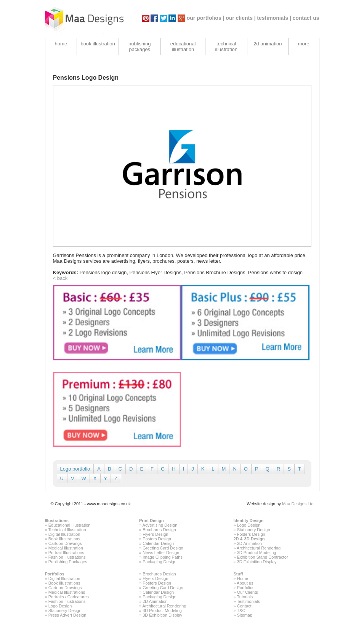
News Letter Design (161, 553)
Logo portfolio (75, 469)
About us (245, 583)
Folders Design (251, 534)
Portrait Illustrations (66, 553)
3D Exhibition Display (257, 562)
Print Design (152, 521)
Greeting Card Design (163, 548)
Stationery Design (254, 530)
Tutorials (245, 597)
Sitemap (245, 615)
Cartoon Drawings (65, 543)
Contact (244, 606)
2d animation (268, 44)
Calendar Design (158, 543)
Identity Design (249, 521)
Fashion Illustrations (67, 557)
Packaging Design (160, 562)
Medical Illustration (66, 548)
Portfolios (55, 574)
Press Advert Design (67, 615)
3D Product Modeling (257, 553)
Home (243, 578)
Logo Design (249, 525)
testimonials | (274, 18)
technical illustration (226, 47)
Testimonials (248, 601)
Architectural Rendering (259, 548)
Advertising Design (160, 525)
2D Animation (249, 543)
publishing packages (140, 47)
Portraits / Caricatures (69, 597)
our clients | (241, 18)
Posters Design (157, 539)
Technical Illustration (67, 530)
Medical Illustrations (67, 592)
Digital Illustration (64, 534)
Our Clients (248, 592)
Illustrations (57, 521)
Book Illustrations (64, 539)
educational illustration (183, 47)
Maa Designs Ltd (298, 504)
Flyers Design (155, 534)
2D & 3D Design (249, 539)
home (61, 44)
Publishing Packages (68, 562)
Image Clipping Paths (163, 557)
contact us (306, 18)
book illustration (98, 44)
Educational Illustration (70, 525)
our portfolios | (206, 18)
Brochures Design (159, 530)
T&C (241, 611)
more (304, 44)
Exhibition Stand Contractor (263, 557)
